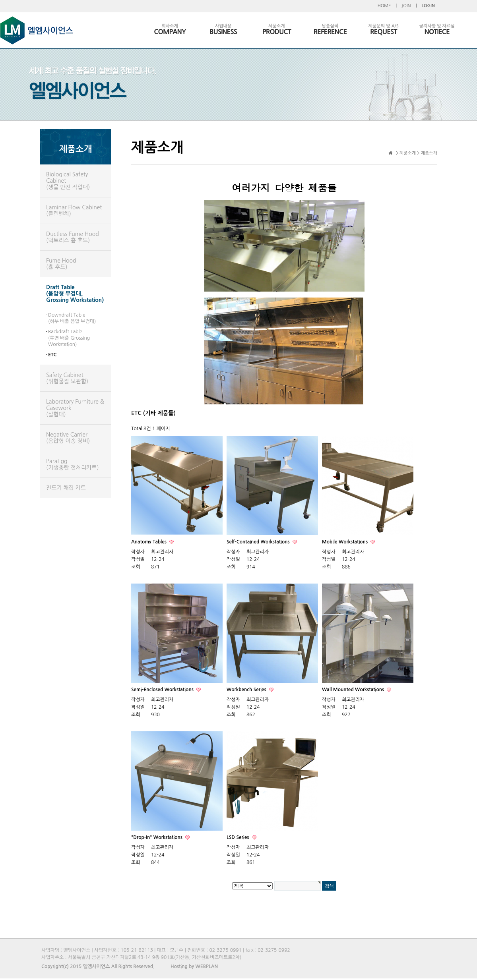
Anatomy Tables (149, 542)
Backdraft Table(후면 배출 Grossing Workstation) (69, 338)
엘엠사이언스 (37, 30)
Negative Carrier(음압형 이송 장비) (68, 438)
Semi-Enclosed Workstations (163, 690)
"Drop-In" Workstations (157, 837)
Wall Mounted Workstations (354, 690)
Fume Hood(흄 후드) (61, 264)
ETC (52, 355)
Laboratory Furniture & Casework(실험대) (75, 408)
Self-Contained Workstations (259, 542)
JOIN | (409, 6)
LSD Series (238, 837)
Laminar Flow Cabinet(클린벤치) (74, 211)
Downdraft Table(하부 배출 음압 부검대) (72, 318)
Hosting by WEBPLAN (194, 966)
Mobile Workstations (345, 542)
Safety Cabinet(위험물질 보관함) (67, 378)
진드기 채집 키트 (66, 488)
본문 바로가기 (0, 0)
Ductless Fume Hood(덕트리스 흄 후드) (73, 237)
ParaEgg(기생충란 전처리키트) (73, 464)
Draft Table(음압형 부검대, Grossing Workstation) (75, 294)
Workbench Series (247, 690)
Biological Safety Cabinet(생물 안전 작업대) (68, 181)
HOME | (387, 6)
